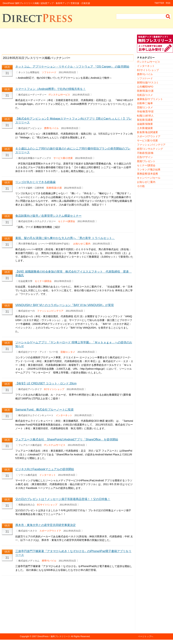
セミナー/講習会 (67, 221)
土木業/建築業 (145, 128)
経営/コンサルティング (150, 149)
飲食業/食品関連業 (147, 132)
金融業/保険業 (145, 124)
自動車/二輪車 (145, 103)
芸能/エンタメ (68, 352)
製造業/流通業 (145, 120)
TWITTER (159, 3)
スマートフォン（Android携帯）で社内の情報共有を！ (50, 89)
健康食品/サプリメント (150, 99)
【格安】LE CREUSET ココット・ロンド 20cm (46, 383)
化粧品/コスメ (145, 95)
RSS (168, 3)
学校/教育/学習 (145, 112)
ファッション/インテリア (50, 311)
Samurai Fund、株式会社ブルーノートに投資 (45, 410)
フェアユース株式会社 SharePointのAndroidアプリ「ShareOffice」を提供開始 (67, 439)
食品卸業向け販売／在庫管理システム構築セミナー (48, 216)
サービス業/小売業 (63, 158)
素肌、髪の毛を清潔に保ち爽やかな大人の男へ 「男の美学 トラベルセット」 (65, 238)
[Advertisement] (68, 43)
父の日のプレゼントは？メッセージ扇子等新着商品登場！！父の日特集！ (63, 499)
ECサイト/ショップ (54, 389)
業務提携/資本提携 (147, 174)
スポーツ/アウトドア (50, 531)
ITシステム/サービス (59, 95)
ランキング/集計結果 (149, 170)
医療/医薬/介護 (54, 188)
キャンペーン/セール (149, 178)
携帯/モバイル (51, 128)
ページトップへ (146, 636)
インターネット (64, 415)
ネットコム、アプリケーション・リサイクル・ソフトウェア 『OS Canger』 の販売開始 (72, 67)
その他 (141, 186)
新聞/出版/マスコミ (148, 83)
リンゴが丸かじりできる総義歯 (35, 182)
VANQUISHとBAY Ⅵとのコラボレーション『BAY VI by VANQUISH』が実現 (65, 305)
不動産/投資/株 (145, 153)
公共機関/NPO (145, 87)
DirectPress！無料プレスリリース (54, 636)
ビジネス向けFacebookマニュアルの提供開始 (45, 469)
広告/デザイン (145, 157)
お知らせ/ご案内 (82, 244)
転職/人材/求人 (145, 116)
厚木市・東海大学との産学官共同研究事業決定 (46, 525)
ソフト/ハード (49, 72)
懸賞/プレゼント (146, 161)
